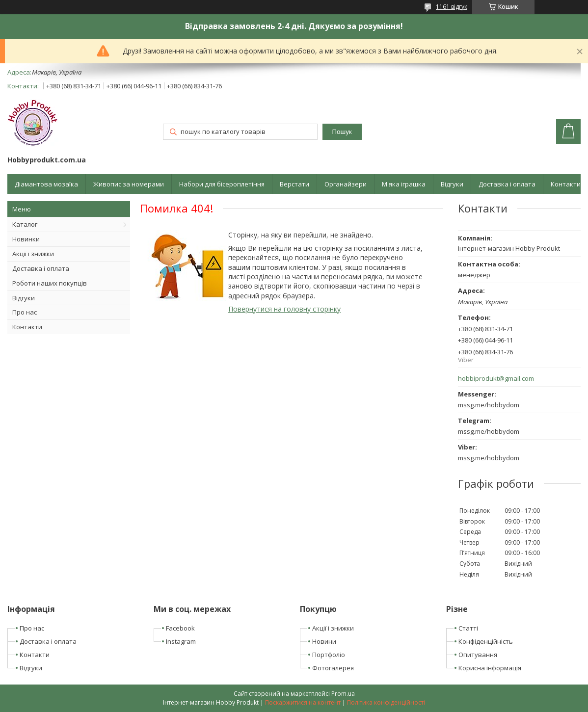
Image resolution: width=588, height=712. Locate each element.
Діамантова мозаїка (46, 184)
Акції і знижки (33, 254)
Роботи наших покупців (50, 283)
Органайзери (346, 184)
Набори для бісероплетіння (222, 184)
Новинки (26, 239)
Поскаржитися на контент (303, 702)
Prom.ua (343, 694)
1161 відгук (452, 7)
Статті (468, 628)
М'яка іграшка (404, 184)
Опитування (478, 655)
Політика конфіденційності (386, 702)
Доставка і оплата (507, 184)
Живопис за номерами (129, 184)
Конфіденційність (486, 641)
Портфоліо (329, 655)
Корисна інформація (490, 668)
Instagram (181, 641)
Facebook (180, 628)
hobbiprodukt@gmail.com (496, 379)
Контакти (566, 184)
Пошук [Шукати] (342, 132)
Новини (324, 641)
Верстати (294, 184)
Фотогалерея (333, 668)
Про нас (25, 312)
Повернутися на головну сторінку (284, 309)
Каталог (25, 224)
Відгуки (452, 184)
